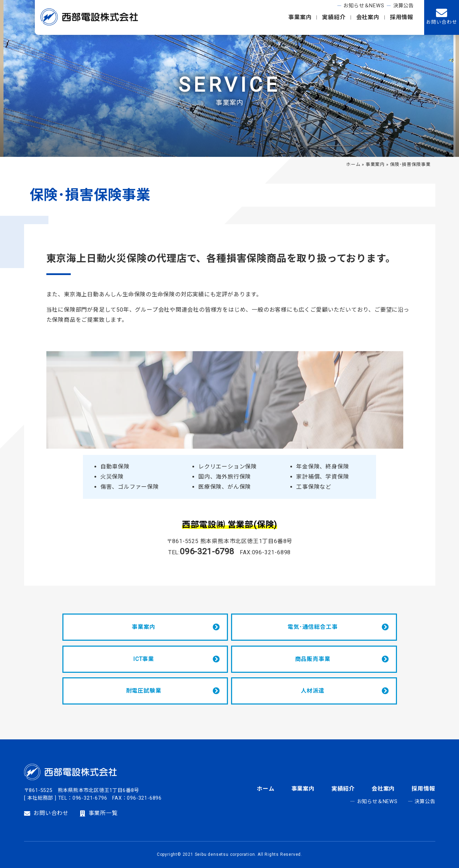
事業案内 (300, 17)
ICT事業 (144, 659)
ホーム (353, 164)
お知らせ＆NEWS (364, 6)
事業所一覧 (99, 813)
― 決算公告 (422, 802)
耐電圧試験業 (144, 691)
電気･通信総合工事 (312, 627)
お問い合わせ (46, 813)
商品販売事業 (313, 659)
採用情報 (402, 17)
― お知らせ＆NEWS (374, 802)
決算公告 (403, 6)
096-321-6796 (90, 798)
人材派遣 (312, 691)
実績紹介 (334, 17)
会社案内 (368, 17)
